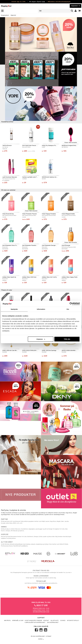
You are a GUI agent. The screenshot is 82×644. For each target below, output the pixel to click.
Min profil (7, 621)
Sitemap (49, 636)
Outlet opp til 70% (18, 2)
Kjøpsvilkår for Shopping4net (35, 623)
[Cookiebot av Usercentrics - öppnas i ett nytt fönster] (71, 304)
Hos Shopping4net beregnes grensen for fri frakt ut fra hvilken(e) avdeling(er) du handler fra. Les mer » (41, 572)
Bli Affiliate (55, 621)
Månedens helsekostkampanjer (59, 2)
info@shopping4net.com (41, 612)
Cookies (63, 621)
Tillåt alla (67, 339)
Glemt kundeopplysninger (33, 621)
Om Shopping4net (53, 623)
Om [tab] (68, 309)
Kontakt (46, 621)
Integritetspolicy (73, 621)
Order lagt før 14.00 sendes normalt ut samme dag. (41, 577)
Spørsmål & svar (18, 621)
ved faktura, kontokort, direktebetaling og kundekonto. (41, 582)
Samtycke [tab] (14, 309)
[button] (79, 11)
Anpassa (41, 339)
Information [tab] (41, 309)
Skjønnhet (13, 15)
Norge (41, 639)
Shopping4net (5, 15)
